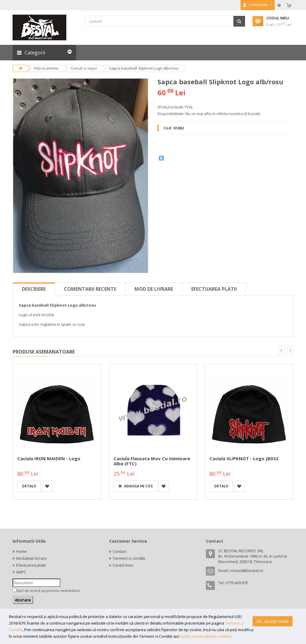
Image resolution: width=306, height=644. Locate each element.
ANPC (21, 572)
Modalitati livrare (31, 558)
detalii (29, 486)
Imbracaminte (46, 68)
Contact (120, 551)
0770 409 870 (237, 583)
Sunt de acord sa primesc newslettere (48, 591)
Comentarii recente (90, 289)
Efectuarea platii (214, 289)
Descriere (34, 289)
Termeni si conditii (129, 558)
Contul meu (123, 565)
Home (22, 551)
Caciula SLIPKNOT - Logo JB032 (244, 458)
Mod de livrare (154, 289)
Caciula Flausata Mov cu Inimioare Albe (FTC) (152, 461)
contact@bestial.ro (246, 570)
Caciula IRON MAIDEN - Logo (49, 458)
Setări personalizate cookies (206, 636)
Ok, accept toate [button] (273, 621)
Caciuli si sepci (84, 68)
